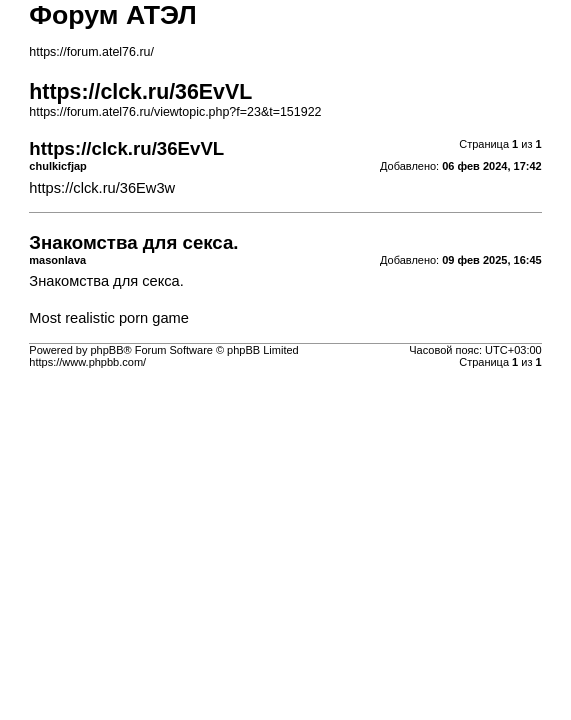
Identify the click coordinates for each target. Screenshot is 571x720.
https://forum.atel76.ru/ (91, 52)
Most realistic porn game (109, 318)
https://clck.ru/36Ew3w (102, 188)
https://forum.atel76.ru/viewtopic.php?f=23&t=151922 (175, 112)
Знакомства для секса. (106, 281)
